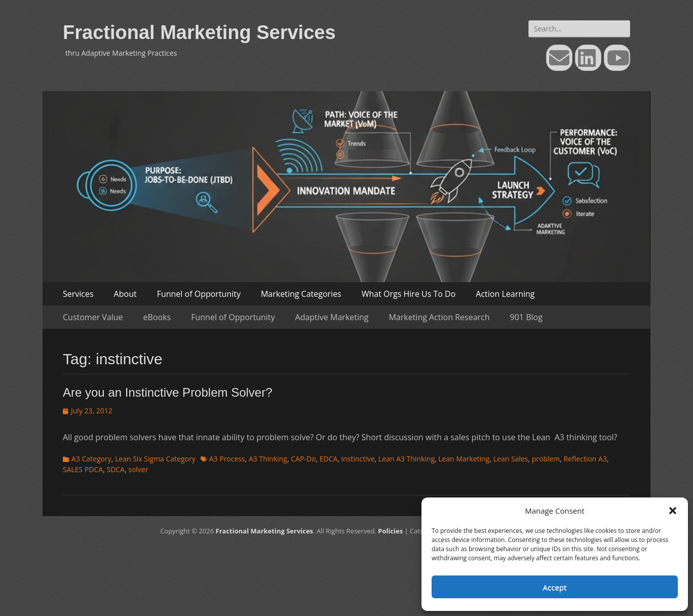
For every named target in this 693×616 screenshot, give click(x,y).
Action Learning (505, 294)
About (125, 294)
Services (78, 294)
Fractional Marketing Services (199, 32)
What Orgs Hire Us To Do (409, 294)
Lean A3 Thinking (407, 459)
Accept (555, 587)
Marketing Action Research (439, 317)
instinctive (358, 459)
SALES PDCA (83, 469)
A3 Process (227, 459)
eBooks (157, 317)
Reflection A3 (585, 459)
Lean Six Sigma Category (155, 459)
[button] (673, 511)
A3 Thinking (268, 459)
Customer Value (93, 317)
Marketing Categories (301, 294)
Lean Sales (511, 459)
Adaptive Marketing (332, 317)
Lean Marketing (464, 459)
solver (138, 469)
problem (546, 459)
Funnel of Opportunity (199, 294)
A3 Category (91, 459)
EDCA (329, 459)
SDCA (115, 469)
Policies (390, 531)
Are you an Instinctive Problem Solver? (168, 392)
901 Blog (526, 317)
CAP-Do (303, 459)
